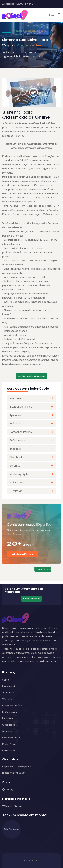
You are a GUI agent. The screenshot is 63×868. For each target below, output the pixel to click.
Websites (15, 424)
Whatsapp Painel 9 (22, 554)
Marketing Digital (19, 474)
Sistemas (15, 466)
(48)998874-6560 (14, 773)
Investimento (17, 398)
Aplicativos (16, 415)
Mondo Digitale (12, 806)
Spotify (8, 790)
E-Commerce (18, 440)
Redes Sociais (17, 483)
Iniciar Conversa (32, 599)
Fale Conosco (12, 829)
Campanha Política (21, 432)
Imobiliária (15, 449)
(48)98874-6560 (24, 4)
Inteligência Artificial (21, 407)
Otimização (16, 491)
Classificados (17, 457)
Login (51, 15)
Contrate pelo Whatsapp (32, 376)
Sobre (6, 680)
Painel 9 (36, 861)
